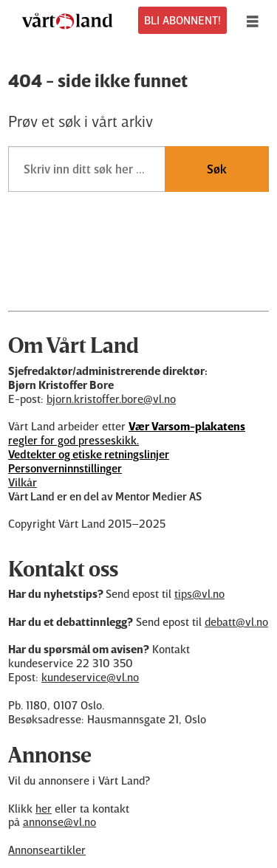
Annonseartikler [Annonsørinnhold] (47, 850)
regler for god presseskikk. (127, 433)
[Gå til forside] (67, 21)
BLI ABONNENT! (182, 20)
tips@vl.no (199, 593)
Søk (217, 169)
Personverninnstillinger (65, 468)
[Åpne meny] (256, 21)
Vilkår (23, 482)
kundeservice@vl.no (90, 677)
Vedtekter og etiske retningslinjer (89, 454)
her (44, 808)
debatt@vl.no (236, 621)
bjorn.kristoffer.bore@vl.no (111, 399)
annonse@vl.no (59, 821)
